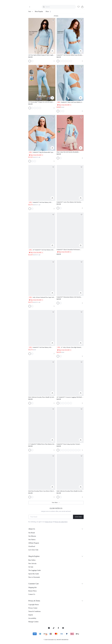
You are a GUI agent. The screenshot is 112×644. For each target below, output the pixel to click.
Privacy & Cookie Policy (61, 522)
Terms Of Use (49, 522)
